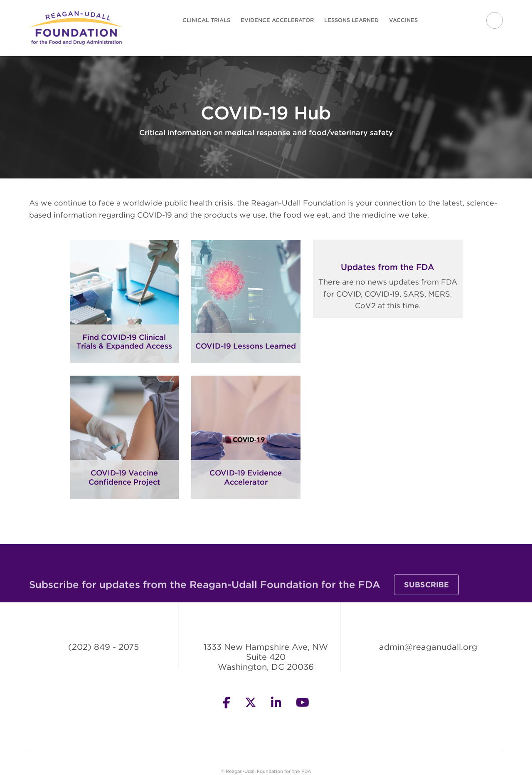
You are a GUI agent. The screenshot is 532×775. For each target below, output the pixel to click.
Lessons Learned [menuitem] (351, 20)
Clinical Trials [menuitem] (206, 20)
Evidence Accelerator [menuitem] (277, 20)
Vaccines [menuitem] (403, 20)
